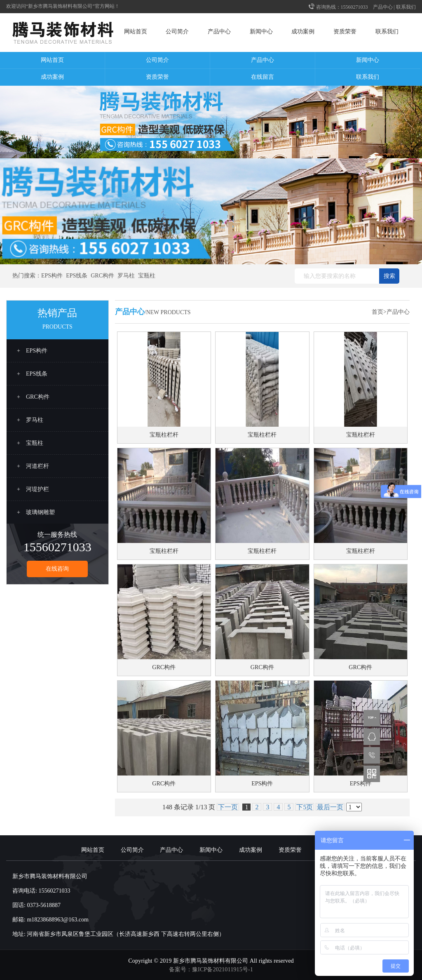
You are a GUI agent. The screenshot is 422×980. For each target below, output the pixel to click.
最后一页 (330, 807)
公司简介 (177, 32)
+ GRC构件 (33, 397)
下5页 (305, 807)
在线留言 (263, 77)
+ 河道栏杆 (33, 466)
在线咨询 (57, 569)
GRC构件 (102, 276)
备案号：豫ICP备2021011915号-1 (211, 969)
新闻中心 (261, 32)
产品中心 (383, 7)
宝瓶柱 (147, 276)
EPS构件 (52, 276)
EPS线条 (77, 276)
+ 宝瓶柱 (30, 443)
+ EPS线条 (32, 374)
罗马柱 (126, 276)
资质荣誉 (345, 32)
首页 (377, 312)
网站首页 (136, 32)
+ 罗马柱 (30, 420)
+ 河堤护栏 (33, 489)
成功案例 (303, 32)
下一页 (228, 807)
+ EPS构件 (32, 351)
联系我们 (406, 7)
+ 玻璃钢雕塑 (36, 512)
